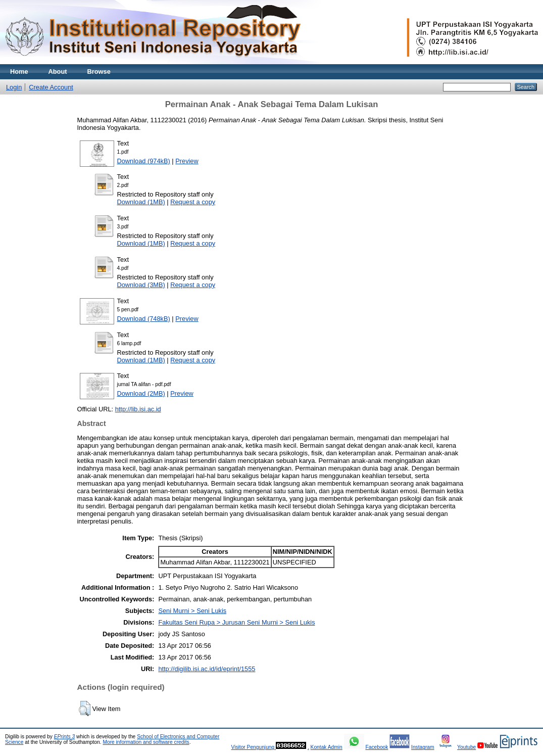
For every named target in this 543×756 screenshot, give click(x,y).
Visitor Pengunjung (253, 747)
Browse (99, 72)
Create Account (51, 87)
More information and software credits (146, 742)
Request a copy (193, 202)
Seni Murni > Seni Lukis (192, 611)
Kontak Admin (327, 747)
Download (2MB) (141, 393)
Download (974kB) (144, 161)
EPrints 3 (65, 737)
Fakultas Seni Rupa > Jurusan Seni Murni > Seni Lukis (236, 622)
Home (19, 72)
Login (14, 87)
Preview (187, 161)
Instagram (423, 747)
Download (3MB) (141, 285)
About (58, 72)
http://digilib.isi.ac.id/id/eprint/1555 (207, 669)
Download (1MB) (141, 202)
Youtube (466, 747)
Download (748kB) (144, 319)
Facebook (377, 747)
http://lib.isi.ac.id (138, 409)
